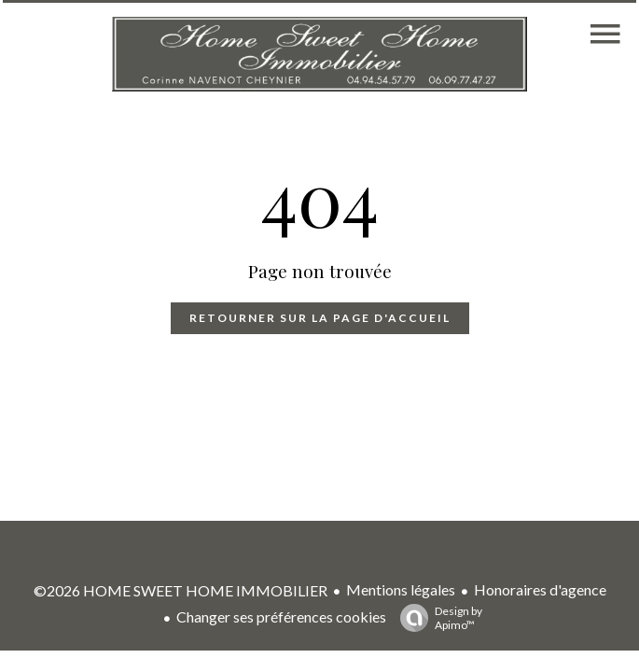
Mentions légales (401, 589)
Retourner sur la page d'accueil (320, 318)
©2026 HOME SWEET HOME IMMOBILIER (181, 590)
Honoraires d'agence (540, 589)
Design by (437, 618)
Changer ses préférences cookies (281, 616)
